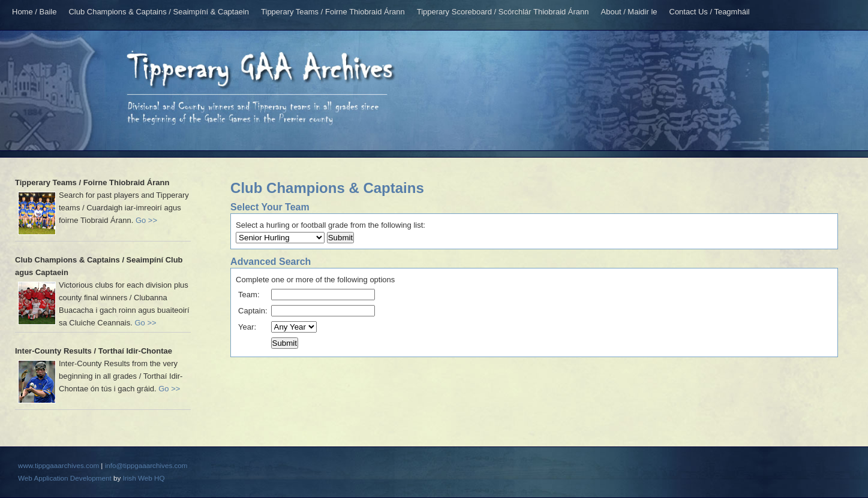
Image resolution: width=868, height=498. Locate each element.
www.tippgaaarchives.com (58, 465)
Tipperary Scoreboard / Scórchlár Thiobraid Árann (503, 12)
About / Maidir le (629, 12)
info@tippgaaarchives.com (146, 465)
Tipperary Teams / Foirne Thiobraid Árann (333, 12)
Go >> (146, 220)
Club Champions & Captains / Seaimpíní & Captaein (159, 12)
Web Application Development (65, 478)
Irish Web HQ (144, 478)
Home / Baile (34, 12)
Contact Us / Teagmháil (710, 12)
